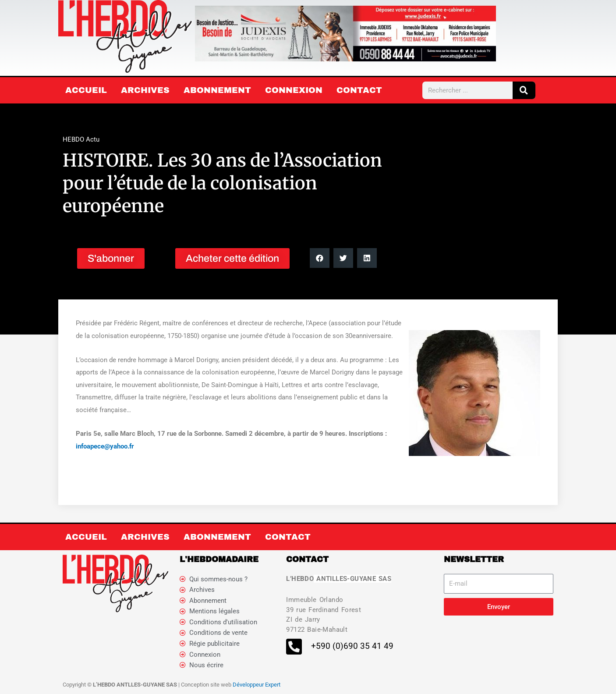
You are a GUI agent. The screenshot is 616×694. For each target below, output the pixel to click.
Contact (359, 90)
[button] (320, 258)
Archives (145, 90)
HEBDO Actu (81, 139)
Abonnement (217, 90)
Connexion (294, 90)
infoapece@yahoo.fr (105, 446)
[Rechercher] (524, 90)
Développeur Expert (257, 685)
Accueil (86, 90)
